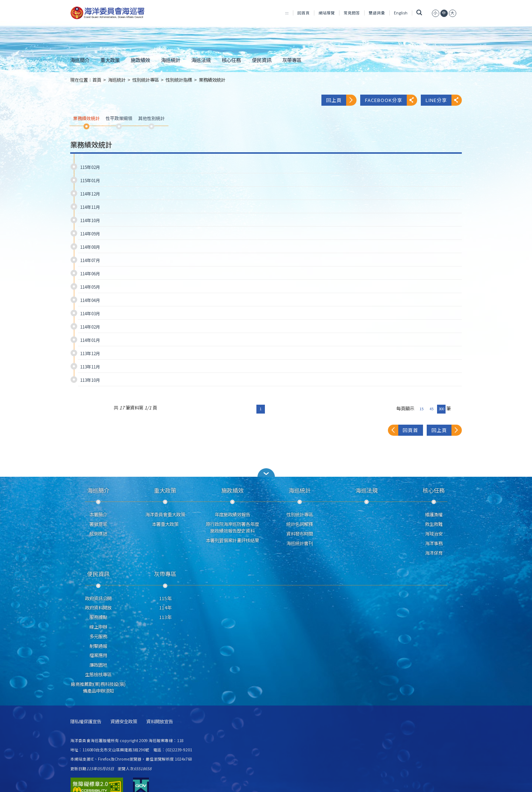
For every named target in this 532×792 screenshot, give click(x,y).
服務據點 (98, 617)
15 (422, 409)
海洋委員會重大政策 (165, 514)
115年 (165, 598)
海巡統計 (171, 60)
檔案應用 (98, 655)
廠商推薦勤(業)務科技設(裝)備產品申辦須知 (98, 687)
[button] (266, 473)
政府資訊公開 (98, 598)
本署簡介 (98, 514)
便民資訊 (262, 60)
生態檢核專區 (98, 674)
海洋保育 (434, 553)
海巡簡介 (80, 60)
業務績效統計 (212, 80)
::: (287, 13)
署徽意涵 (98, 524)
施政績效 (140, 60)
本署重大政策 (165, 524)
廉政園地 (98, 665)
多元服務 (98, 636)
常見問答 (352, 13)
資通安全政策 (124, 722)
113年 (165, 617)
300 (441, 409)
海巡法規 (201, 60)
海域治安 (434, 534)
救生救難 (434, 524)
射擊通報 (98, 646)
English (401, 13)
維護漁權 (434, 514)
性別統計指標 (179, 80)
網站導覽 (327, 13)
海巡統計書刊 (300, 543)
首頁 (97, 80)
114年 (165, 608)
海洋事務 (434, 543)
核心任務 (231, 60)
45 (432, 409)
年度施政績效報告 (232, 514)
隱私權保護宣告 (86, 722)
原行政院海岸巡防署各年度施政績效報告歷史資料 (232, 527)
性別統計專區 (146, 80)
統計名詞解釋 (300, 524)
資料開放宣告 (160, 722)
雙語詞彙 (377, 13)
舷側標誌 (98, 534)
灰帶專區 (292, 60)
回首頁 (303, 13)
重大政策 (110, 60)
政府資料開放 (98, 608)
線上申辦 (98, 627)
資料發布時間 (300, 534)
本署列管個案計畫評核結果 (232, 540)
